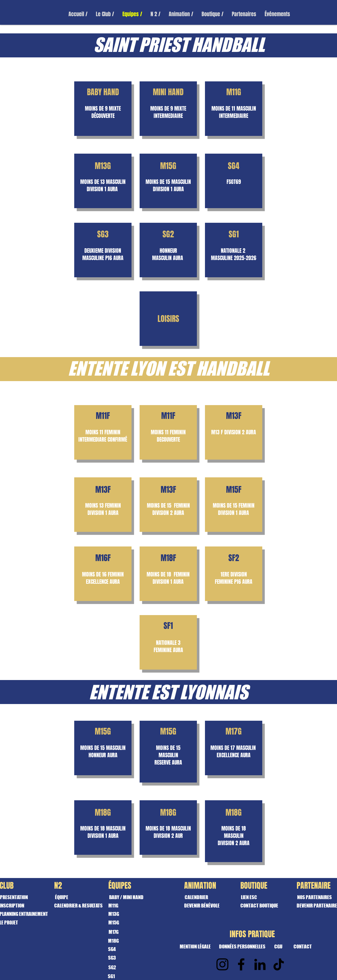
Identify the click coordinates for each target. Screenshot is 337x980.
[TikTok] (279, 964)
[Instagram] (222, 964)
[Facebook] (241, 964)
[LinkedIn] (260, 964)
